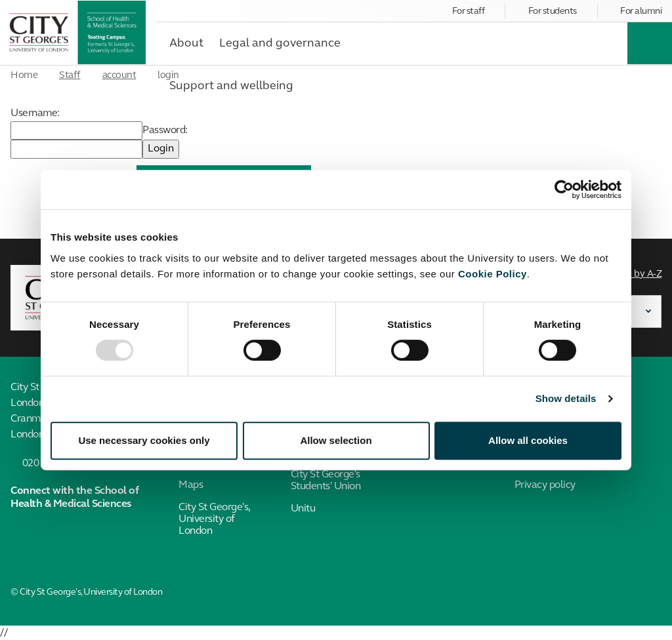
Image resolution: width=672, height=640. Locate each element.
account (119, 76)
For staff (469, 11)
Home (24, 76)
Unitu (303, 509)
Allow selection (336, 440)
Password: (165, 130)
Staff (70, 76)
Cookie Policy (493, 274)
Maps (191, 485)
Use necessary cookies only (144, 440)
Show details (566, 398)
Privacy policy (545, 485)
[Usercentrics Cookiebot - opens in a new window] (564, 190)
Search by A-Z (633, 274)
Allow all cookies (528, 440)
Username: (35, 113)
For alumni (641, 11)
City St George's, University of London (214, 519)
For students (553, 11)
